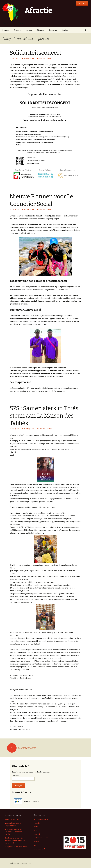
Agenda (29, 30)
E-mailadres (16, 776)
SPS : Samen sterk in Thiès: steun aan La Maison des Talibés (45, 416)
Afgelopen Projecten (42, 819)
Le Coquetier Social (41, 838)
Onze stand (53, 30)
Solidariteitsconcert (36, 53)
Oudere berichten (22, 748)
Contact (65, 30)
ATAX (36, 830)
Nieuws (37, 841)
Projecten (18, 30)
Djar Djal (37, 834)
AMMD (36, 827)
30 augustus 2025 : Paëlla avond (16, 847)
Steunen (40, 30)
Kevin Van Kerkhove (45, 58)
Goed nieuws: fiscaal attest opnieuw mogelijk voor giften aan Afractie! (15, 840)
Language (82, 3)
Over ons (6, 30)
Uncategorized (29, 58)
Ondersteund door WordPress (20, 863)
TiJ (35, 845)
